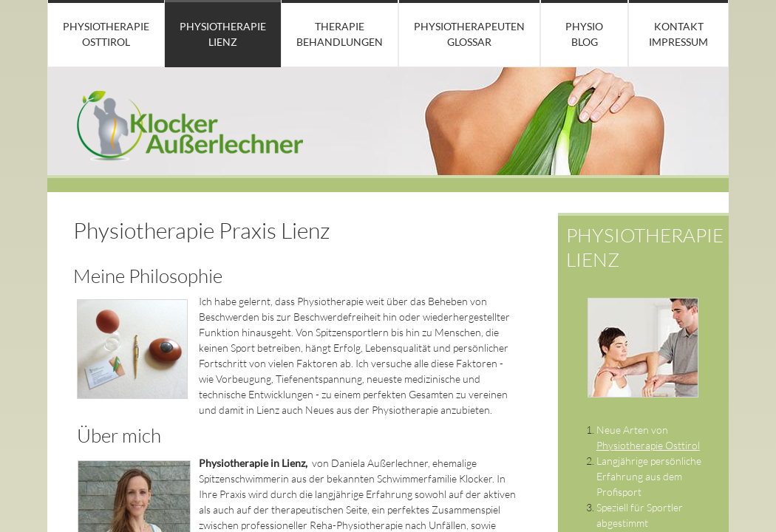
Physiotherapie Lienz (223, 34)
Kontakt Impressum (678, 34)
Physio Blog (584, 34)
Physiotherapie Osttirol (106, 34)
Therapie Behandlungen (340, 34)
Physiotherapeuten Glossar (469, 34)
